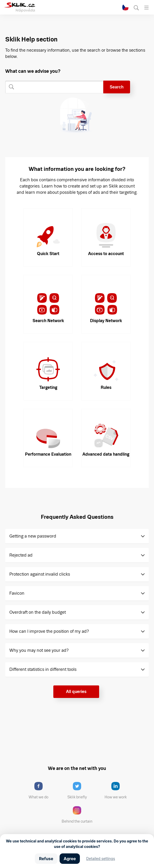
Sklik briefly (82, 791)
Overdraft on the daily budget (38, 612)
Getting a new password (33, 536)
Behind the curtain (79, 815)
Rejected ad (21, 555)
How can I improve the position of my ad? (49, 631)
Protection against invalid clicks (40, 574)
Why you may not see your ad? (39, 650)
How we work (120, 791)
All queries (76, 692)
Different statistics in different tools (43, 669)
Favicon (17, 593)
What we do (43, 791)
